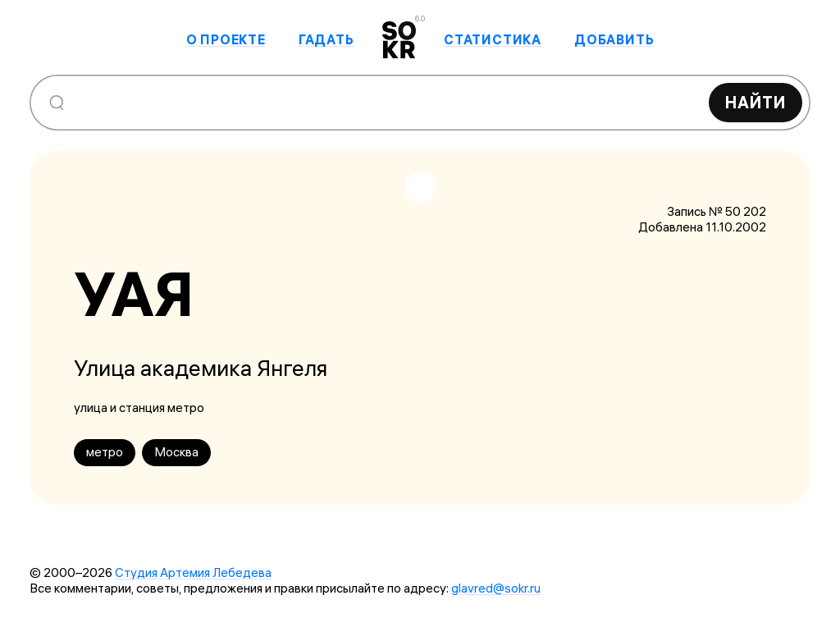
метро (105, 452)
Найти (756, 102)
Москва (176, 452)
